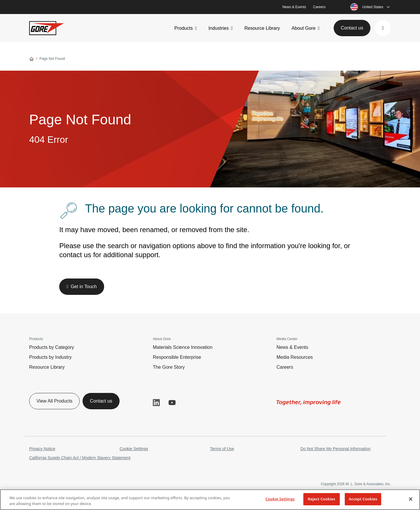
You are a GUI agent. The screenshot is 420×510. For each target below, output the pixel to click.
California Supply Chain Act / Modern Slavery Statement (80, 458)
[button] (383, 28)
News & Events (294, 7)
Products (184, 28)
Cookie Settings (134, 449)
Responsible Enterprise (177, 357)
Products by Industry (50, 357)
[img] (309, 403)
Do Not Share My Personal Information (335, 449)
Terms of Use (222, 449)
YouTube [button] (172, 403)
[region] (210, 500)
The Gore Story (169, 367)
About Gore (304, 28)
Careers (319, 7)
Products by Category (52, 347)
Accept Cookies (363, 499)
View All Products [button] (54, 401)
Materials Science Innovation (183, 347)
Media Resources (295, 357)
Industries (219, 28)
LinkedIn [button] (156, 403)
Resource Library (262, 28)
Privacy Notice (42, 449)
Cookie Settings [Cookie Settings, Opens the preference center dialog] (280, 499)
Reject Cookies (321, 499)
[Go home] (32, 59)
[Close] (411, 499)
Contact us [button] (352, 28)
